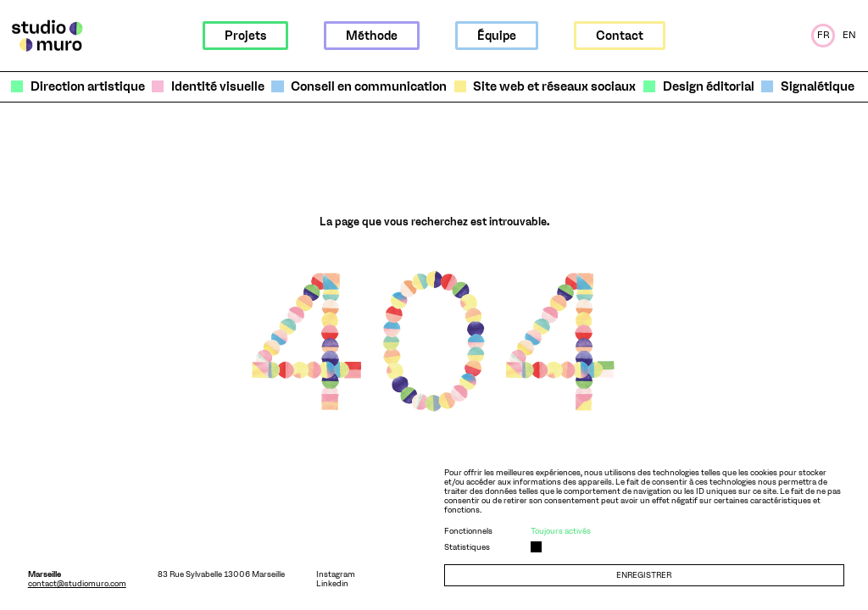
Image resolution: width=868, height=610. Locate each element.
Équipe (497, 36)
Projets (245, 36)
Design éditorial (709, 87)
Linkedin (332, 583)
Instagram (336, 574)
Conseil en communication (369, 87)
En (849, 35)
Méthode (372, 36)
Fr (823, 35)
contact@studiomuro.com (77, 583)
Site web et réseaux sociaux (554, 87)
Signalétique (818, 87)
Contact (620, 36)
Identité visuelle (218, 87)
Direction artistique (88, 87)
